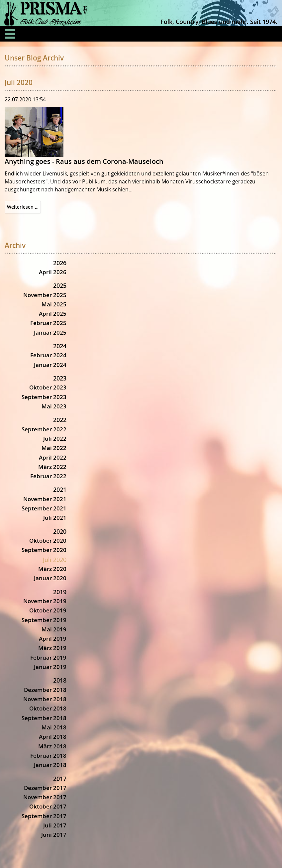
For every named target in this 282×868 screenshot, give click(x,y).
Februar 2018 (48, 756)
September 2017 (44, 816)
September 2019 (44, 620)
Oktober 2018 (48, 708)
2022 (60, 420)
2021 (60, 489)
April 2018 (53, 737)
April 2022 (53, 457)
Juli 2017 (55, 825)
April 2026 (53, 272)
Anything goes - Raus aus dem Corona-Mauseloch (84, 161)
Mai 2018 (54, 727)
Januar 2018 (50, 765)
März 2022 (52, 467)
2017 (60, 779)
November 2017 (45, 797)
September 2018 (44, 718)
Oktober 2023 (48, 387)
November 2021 (45, 499)
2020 (60, 531)
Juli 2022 (55, 438)
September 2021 (44, 508)
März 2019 (52, 648)
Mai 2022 (54, 448)
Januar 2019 (50, 667)
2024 (60, 346)
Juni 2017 (54, 835)
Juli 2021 (55, 518)
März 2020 (52, 569)
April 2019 (53, 639)
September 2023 (44, 397)
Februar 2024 (48, 355)
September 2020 (44, 550)
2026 (60, 263)
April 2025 (53, 314)
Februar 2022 (48, 476)
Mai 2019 (54, 629)
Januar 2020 (50, 578)
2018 (60, 680)
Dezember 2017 (45, 788)
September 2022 (44, 429)
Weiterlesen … (24, 208)
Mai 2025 (54, 304)
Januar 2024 (50, 365)
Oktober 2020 (48, 541)
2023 (60, 378)
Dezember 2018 (45, 690)
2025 (60, 285)
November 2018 (45, 699)
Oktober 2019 (48, 610)
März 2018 (52, 746)
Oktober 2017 (48, 806)
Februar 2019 (48, 657)
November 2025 (45, 295)
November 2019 (45, 601)
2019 (60, 592)
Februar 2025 (48, 323)
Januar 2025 (50, 332)
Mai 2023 (54, 406)
